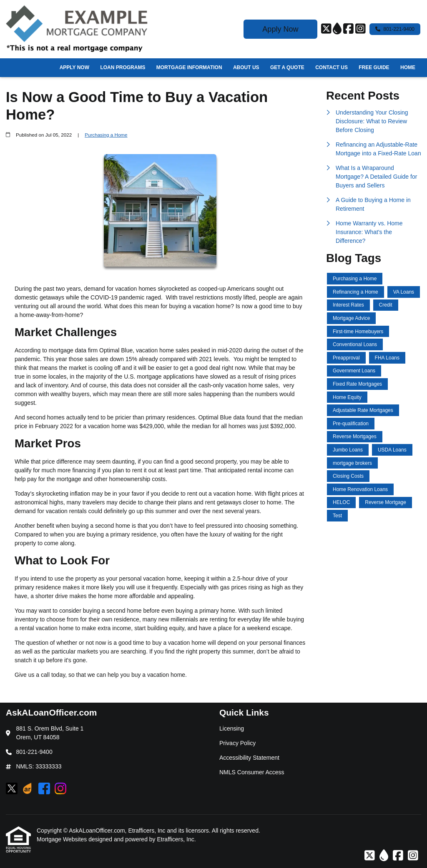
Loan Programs (123, 67)
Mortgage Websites (63, 839)
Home (408, 67)
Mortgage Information (189, 67)
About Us (246, 67)
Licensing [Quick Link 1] (232, 728)
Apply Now (280, 29)
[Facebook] (348, 29)
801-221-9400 (395, 29)
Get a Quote (287, 67)
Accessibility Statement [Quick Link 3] (249, 758)
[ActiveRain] (337, 29)
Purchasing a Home (106, 135)
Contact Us (332, 67)
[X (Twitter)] (326, 29)
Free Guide (374, 67)
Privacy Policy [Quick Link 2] (237, 743)
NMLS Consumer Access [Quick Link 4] (252, 772)
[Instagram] (360, 29)
